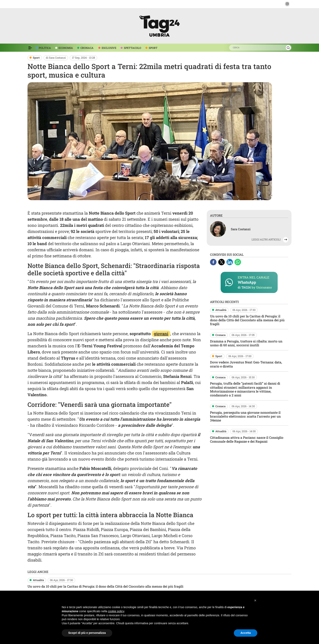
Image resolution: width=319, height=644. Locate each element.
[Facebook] (214, 261)
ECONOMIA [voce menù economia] (66, 48)
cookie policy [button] (116, 611)
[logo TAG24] (159, 25)
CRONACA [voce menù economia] (87, 48)
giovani (161, 334)
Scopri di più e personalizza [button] (87, 633)
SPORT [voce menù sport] (153, 48)
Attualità (221, 310)
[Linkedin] (230, 261)
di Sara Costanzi (56, 58)
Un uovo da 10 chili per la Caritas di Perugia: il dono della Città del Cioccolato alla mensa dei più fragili (247, 320)
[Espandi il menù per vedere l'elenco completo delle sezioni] (30, 48)
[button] (287, 4)
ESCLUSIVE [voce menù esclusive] (109, 48)
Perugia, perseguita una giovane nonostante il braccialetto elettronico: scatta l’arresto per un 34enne (245, 416)
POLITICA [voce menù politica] (45, 48)
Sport (36, 58)
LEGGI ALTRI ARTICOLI (266, 239)
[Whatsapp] (238, 261)
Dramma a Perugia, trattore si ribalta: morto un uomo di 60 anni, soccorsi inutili (246, 343)
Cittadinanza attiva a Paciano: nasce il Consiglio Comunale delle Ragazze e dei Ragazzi (247, 439)
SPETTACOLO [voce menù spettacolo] (133, 48)
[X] (222, 261)
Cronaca (220, 335)
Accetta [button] (246, 633)
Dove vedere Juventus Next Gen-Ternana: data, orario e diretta (246, 364)
